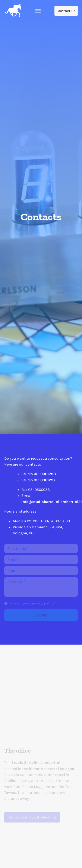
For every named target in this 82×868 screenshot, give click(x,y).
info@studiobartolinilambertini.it (52, 502)
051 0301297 (45, 480)
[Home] (13, 11)
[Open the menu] (38, 11)
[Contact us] (66, 11)
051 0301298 (45, 474)
